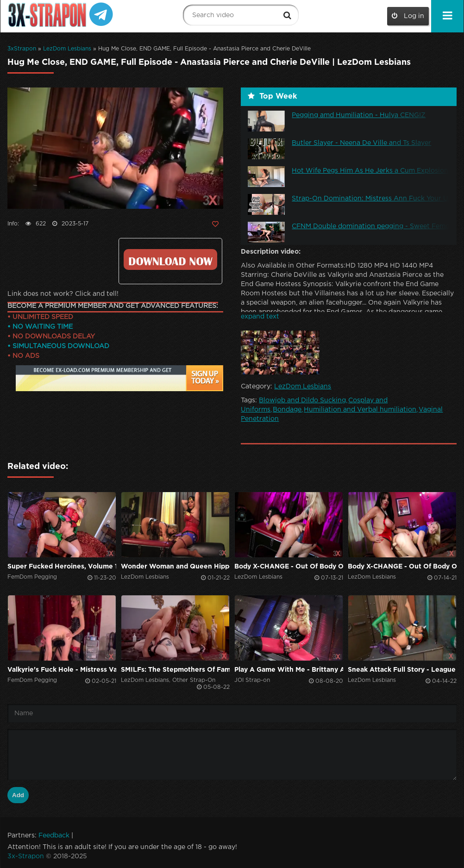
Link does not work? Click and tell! (63, 294)
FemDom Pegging (32, 577)
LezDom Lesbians (67, 49)
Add (18, 795)
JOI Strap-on (252, 680)
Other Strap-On (194, 680)
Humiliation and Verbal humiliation (360, 410)
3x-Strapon (26, 856)
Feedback (54, 836)
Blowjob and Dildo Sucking (302, 400)
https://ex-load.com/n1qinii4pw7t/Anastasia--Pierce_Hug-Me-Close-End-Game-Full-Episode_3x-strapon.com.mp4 (170, 259)
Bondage (287, 410)
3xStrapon (22, 49)
